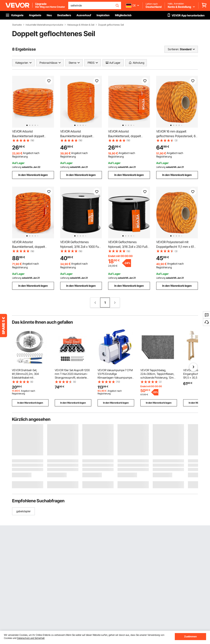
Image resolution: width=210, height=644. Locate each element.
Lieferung (17, 167)
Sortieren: (173, 49)
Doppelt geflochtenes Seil (111, 25)
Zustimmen (190, 636)
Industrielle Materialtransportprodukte (44, 25)
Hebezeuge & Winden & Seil (81, 25)
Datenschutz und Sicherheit (31, 638)
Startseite (17, 25)
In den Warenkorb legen (33, 175)
